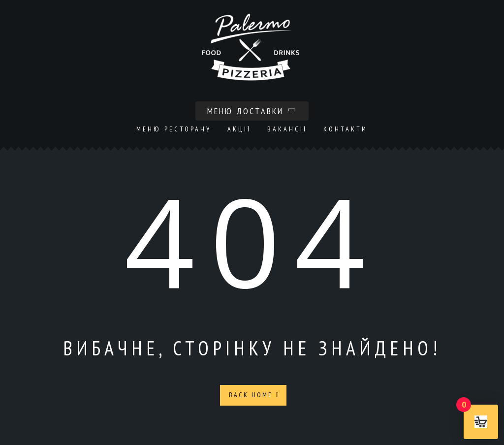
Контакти (346, 129)
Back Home (254, 395)
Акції (239, 129)
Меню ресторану (174, 129)
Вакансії (287, 129)
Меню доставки (252, 111)
